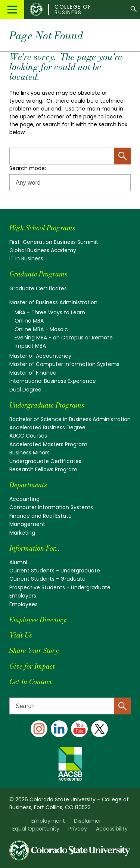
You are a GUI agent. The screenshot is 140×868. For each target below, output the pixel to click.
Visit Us (21, 635)
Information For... (34, 548)
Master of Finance (33, 373)
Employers (23, 596)
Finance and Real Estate (41, 516)
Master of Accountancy (40, 356)
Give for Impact (32, 666)
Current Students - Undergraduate (55, 571)
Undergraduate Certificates (45, 461)
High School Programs (42, 228)
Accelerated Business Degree (47, 427)
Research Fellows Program (43, 469)
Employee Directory (38, 620)
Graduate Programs (38, 274)
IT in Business (26, 258)
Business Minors (29, 453)
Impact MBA (30, 346)
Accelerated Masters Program (48, 444)
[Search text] (70, 706)
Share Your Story (34, 651)
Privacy (78, 829)
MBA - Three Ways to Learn (50, 312)
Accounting (24, 499)
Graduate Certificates (38, 288)
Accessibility (112, 829)
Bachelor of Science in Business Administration (70, 419)
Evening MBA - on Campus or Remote (64, 338)
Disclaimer (88, 821)
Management (27, 524)
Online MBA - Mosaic (41, 329)
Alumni (18, 562)
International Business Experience (53, 381)
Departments (28, 485)
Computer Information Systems (51, 507)
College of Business (73, 10)
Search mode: (28, 168)
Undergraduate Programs (47, 405)
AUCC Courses (28, 436)
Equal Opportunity (36, 829)
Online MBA (29, 321)
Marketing (22, 533)
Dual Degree (25, 390)
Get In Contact (31, 682)
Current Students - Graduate (47, 579)
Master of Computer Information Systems (64, 364)
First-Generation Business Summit (54, 242)
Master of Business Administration (53, 302)
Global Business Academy (43, 250)
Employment (48, 821)
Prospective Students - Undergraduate (60, 587)
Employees (24, 604)
